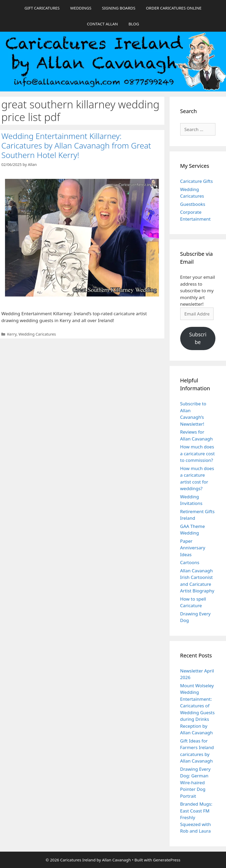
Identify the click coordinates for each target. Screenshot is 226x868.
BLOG (134, 24)
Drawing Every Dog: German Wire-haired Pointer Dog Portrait (195, 783)
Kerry (12, 334)
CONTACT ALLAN (103, 24)
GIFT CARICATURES (42, 8)
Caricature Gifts (197, 181)
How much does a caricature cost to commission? (198, 453)
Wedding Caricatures (37, 334)
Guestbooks (193, 204)
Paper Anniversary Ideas (193, 548)
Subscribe (198, 338)
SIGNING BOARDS (119, 8)
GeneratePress (167, 860)
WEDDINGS (81, 8)
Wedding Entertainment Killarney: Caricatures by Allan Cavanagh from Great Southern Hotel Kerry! (76, 145)
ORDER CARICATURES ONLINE (174, 8)
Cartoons (190, 562)
